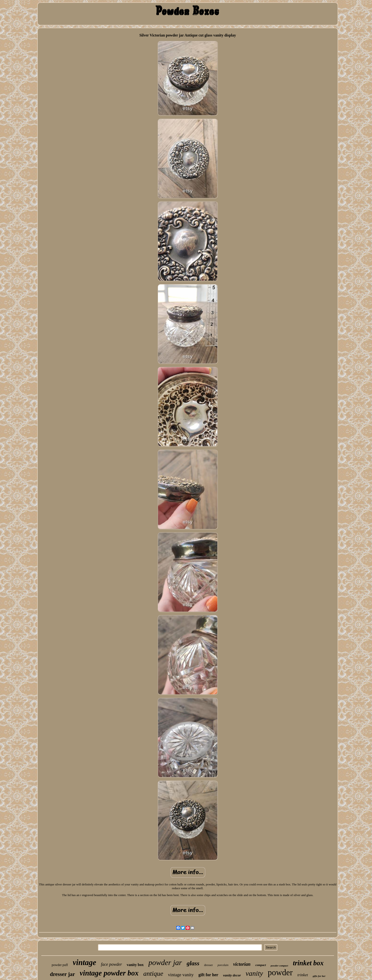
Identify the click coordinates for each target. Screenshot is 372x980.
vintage (84, 962)
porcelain (223, 965)
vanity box (135, 965)
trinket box (308, 963)
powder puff (60, 965)
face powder (111, 964)
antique (153, 973)
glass (193, 963)
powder (280, 973)
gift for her (208, 975)
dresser (208, 965)
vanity (254, 973)
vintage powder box (109, 973)
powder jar (165, 962)
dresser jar (62, 974)
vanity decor (232, 975)
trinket (303, 975)
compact (261, 965)
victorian (242, 964)
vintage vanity (181, 975)
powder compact (279, 966)
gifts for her (319, 976)
